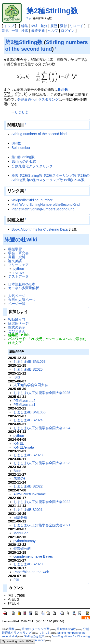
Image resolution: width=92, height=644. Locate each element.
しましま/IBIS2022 (28, 486)
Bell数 (63, 90)
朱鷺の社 (20, 478)
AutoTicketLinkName (30, 494)
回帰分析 (20, 518)
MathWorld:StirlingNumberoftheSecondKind (46, 204)
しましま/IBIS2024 (28, 420)
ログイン (68, 31)
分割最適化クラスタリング (38, 99)
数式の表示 (17, 327)
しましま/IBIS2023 (28, 455)
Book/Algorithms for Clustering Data (40, 229)
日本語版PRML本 (22, 284)
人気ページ (17, 296)
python (19, 268)
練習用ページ (18, 323)
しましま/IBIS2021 (28, 510)
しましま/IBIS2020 (28, 564)
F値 (16, 580)
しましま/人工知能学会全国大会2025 (42, 393)
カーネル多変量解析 (24, 288)
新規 (5, 31)
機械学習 (15, 249)
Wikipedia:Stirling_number (32, 200)
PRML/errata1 (25, 405)
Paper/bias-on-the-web (31, 572)
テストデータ (18, 276)
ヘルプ (53, 31)
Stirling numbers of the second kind (39, 134)
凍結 (34, 26)
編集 (25, 26)
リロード (77, 26)
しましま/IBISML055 (30, 412)
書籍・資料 (17, 257)
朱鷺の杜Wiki (21, 240)
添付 (64, 26)
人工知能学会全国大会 (31, 385)
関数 (12, 629)
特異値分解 (22, 549)
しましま (22, 112)
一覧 (15, 31)
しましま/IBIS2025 (28, 369)
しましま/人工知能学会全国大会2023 (42, 463)
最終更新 (38, 31)
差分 (44, 26)
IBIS (17, 377)
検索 (25, 31)
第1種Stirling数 (23, 157)
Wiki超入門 (17, 319)
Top (29, 18)
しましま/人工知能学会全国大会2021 (42, 525)
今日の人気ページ (22, 300)
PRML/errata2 (25, 401)
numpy (19, 272)
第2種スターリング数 (36, 629)
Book (18, 471)
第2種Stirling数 (52, 11)
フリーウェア (18, 265)
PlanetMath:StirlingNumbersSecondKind (43, 209)
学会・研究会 (18, 253)
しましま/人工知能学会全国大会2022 (42, 502)
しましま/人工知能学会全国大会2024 (42, 428)
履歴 (54, 26)
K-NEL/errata (24, 447)
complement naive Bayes (33, 556)
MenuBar (21, 533)
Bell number (21, 148)
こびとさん (17, 331)
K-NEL (19, 443)
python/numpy (25, 541)
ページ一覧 (17, 304)
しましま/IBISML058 (30, 361)
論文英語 (15, 261)
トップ (9, 26)
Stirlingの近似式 (24, 161)
